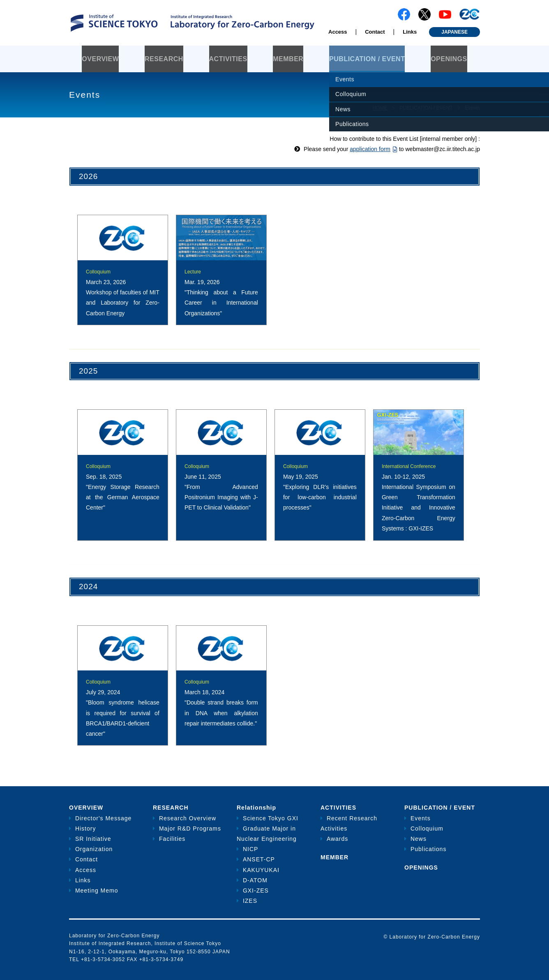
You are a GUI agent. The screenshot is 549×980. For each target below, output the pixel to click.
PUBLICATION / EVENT (367, 59)
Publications (429, 849)
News (419, 839)
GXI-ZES (256, 890)
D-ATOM (255, 880)
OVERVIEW (100, 59)
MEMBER (288, 59)
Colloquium (427, 829)
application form (370, 149)
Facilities (172, 839)
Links (410, 32)
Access (338, 32)
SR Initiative (93, 839)
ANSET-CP (259, 859)
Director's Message (103, 818)
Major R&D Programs (190, 829)
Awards (337, 839)
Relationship (256, 808)
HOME (380, 108)
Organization (94, 849)
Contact (375, 32)
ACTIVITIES (228, 59)
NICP (250, 849)
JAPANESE (454, 32)
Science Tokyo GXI (271, 818)
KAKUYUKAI (261, 870)
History (86, 829)
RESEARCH (164, 59)
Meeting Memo (97, 890)
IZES (250, 901)
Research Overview (188, 818)
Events (421, 818)
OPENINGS (449, 59)
